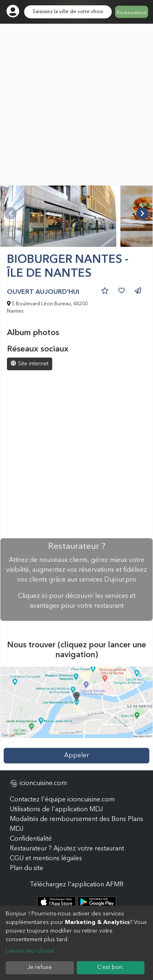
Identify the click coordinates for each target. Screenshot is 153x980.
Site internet (30, 364)
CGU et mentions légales (46, 859)
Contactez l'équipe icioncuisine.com (62, 800)
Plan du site (27, 868)
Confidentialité (31, 839)
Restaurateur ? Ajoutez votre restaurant (67, 849)
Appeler (76, 756)
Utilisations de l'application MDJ (56, 810)
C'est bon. (110, 967)
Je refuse (40, 967)
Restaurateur (132, 13)
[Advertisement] (76, 104)
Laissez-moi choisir (30, 951)
